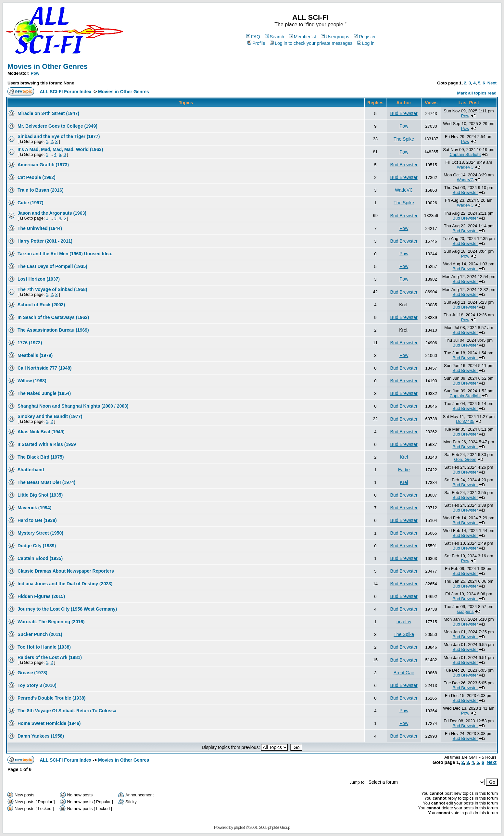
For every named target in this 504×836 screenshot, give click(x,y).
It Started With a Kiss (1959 (47, 444)
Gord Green (465, 459)
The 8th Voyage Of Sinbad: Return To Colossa (67, 711)
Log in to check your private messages (311, 43)
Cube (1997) (30, 203)
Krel (404, 457)
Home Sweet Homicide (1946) (49, 723)
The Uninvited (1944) (40, 228)
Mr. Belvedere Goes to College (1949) (57, 126)
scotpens (465, 611)
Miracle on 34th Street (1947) (48, 113)
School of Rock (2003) (41, 305)
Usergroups (335, 37)
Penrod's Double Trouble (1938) (51, 698)
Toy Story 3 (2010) (37, 685)
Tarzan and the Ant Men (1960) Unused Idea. (65, 254)
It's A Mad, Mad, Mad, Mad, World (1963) (60, 149)
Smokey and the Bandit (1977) (50, 416)
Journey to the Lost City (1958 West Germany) (67, 609)
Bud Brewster (404, 113)
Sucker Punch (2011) (40, 634)
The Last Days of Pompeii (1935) (52, 266)
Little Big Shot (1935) (40, 495)
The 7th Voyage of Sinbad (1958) (52, 289)
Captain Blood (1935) (40, 558)
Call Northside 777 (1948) (45, 368)
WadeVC (465, 167)
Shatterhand (31, 470)
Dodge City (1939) (37, 546)
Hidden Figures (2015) (41, 596)
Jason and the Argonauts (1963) (52, 213)
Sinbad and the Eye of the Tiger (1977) (59, 136)
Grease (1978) (32, 673)
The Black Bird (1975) (41, 457)
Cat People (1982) (37, 177)
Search (275, 37)
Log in (366, 43)
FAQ (253, 37)
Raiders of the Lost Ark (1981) (50, 657)
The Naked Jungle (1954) (44, 393)
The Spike (404, 139)
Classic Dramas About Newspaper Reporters (66, 571)
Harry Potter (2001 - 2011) (45, 241)
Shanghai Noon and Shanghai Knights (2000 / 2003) (73, 406)
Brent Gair (404, 673)
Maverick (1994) (34, 508)
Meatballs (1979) (35, 355)
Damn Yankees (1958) (41, 736)
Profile (256, 43)
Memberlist (302, 37)
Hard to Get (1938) (37, 520)
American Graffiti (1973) (43, 165)
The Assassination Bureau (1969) (53, 330)
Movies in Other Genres (48, 66)
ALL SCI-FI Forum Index (65, 92)
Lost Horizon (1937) (39, 279)
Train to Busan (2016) (41, 190)
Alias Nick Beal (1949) (41, 432)
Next (492, 83)
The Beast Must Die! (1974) (46, 482)
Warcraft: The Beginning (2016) (51, 622)
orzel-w (404, 622)
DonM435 (465, 421)
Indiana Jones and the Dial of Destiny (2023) (65, 584)
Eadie (404, 470)
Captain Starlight (465, 154)
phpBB (239, 827)
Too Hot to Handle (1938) (44, 647)
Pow (35, 73)
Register (365, 37)
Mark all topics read (477, 93)
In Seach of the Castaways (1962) (53, 317)
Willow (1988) (32, 381)
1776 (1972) (30, 343)
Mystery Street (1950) (40, 533)
